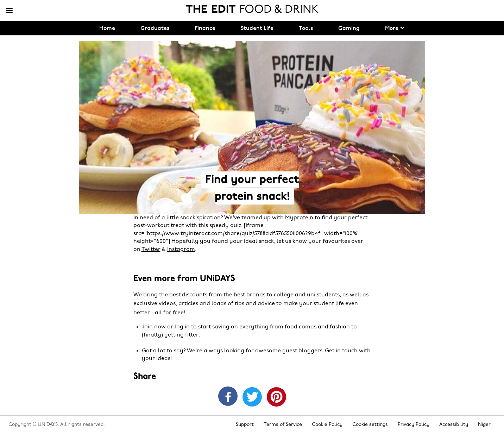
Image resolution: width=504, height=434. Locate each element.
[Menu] (9, 11)
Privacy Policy (414, 425)
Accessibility (454, 425)
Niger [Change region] (484, 425)
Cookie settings (370, 425)
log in (182, 327)
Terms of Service (283, 425)
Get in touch (341, 351)
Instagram (181, 250)
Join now (154, 327)
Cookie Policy (327, 425)
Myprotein (299, 218)
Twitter (151, 250)
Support (245, 425)
